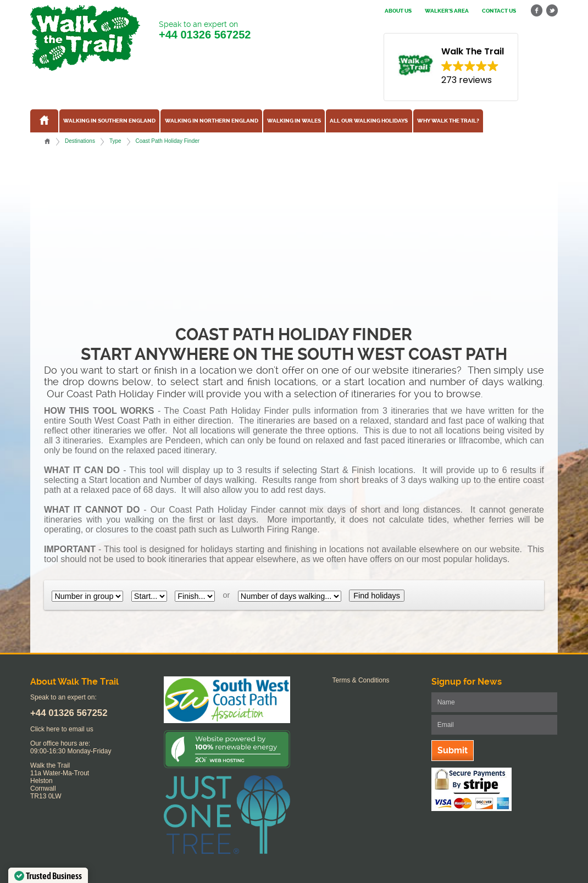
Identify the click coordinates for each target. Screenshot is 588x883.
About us (398, 11)
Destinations (80, 141)
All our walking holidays (369, 121)
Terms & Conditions (361, 680)
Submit (453, 750)
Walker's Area (447, 11)
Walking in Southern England (109, 121)
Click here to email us (62, 729)
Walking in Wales (294, 121)
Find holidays (377, 596)
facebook (537, 11)
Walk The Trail (85, 38)
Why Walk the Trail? (448, 121)
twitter (552, 11)
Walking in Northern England (212, 121)
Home (47, 141)
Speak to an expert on (205, 30)
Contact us (499, 11)
